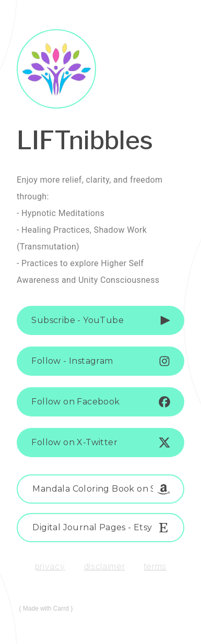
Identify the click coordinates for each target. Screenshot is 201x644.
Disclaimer (105, 566)
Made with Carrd (46, 609)
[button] (100, 320)
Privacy (50, 566)
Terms (156, 566)
